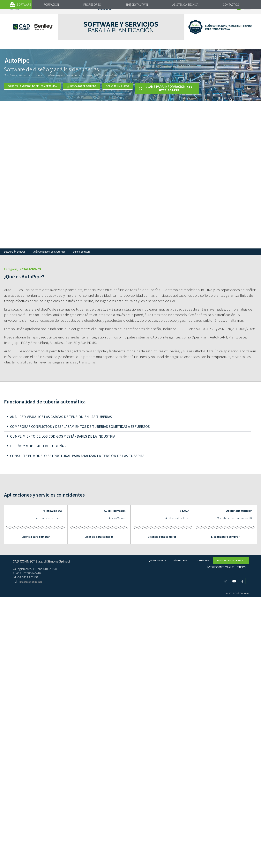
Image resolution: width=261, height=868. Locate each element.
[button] (23, 5)
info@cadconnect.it (30, 582)
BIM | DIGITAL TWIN (137, 4)
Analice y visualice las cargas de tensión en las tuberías (61, 417)
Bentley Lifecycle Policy (231, 560)
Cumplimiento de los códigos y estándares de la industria (63, 436)
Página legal (181, 560)
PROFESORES (92, 4)
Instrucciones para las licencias (226, 567)
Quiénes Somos (157, 560)
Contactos (203, 560)
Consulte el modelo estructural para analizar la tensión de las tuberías (77, 456)
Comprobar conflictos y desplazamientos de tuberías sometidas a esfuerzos (80, 426)
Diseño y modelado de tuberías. (38, 446)
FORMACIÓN (51, 4)
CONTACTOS (231, 4)
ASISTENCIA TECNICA (185, 4)
